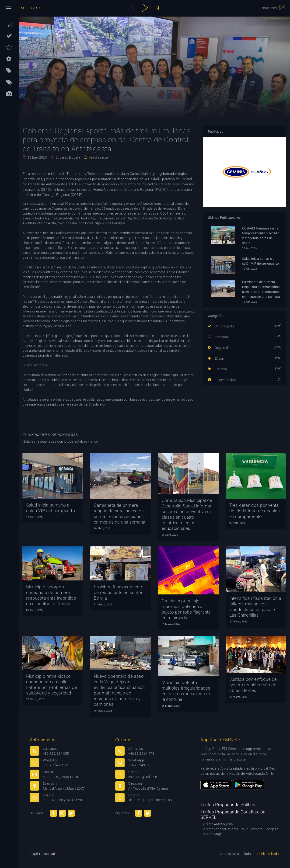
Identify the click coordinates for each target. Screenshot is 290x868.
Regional (218, 348)
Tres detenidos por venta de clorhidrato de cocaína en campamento (255, 511)
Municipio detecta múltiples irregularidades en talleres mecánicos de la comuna (187, 691)
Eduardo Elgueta (68, 157)
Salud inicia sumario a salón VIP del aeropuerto (260, 261)
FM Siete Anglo (211, 834)
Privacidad (47, 854)
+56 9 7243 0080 (56, 765)
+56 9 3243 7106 (141, 765)
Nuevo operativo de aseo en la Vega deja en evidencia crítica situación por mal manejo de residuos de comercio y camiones (119, 690)
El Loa (216, 358)
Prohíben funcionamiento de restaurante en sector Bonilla (119, 592)
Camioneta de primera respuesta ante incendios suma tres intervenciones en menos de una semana (261, 289)
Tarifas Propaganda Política (228, 805)
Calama (218, 369)
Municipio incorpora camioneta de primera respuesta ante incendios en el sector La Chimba (51, 595)
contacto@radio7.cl (143, 777)
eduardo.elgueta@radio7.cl (63, 777)
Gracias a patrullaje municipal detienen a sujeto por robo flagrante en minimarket (186, 609)
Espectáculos (222, 380)
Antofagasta (98, 157)
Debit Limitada (268, 854)
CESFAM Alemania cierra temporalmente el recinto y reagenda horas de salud (261, 236)
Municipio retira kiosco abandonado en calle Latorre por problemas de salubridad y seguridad (52, 685)
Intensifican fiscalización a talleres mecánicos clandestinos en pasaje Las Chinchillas (255, 607)
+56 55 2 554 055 (56, 753)
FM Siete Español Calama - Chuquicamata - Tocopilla (239, 829)
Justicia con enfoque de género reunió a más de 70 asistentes (253, 685)
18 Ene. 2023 (37, 157)
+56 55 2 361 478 (141, 753)
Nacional (218, 337)
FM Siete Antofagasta (217, 824)
